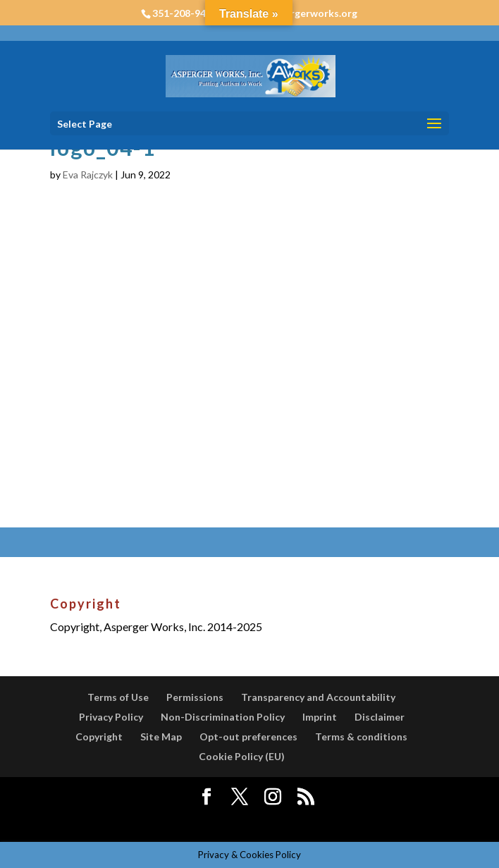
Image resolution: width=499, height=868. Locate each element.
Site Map (161, 736)
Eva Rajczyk (88, 175)
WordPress (357, 822)
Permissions (195, 697)
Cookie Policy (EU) (242, 756)
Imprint (320, 717)
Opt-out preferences (248, 736)
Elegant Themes (216, 822)
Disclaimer (380, 717)
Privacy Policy (111, 717)
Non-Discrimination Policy (223, 717)
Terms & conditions (361, 736)
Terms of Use (118, 697)
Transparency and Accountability (318, 697)
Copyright (99, 736)
